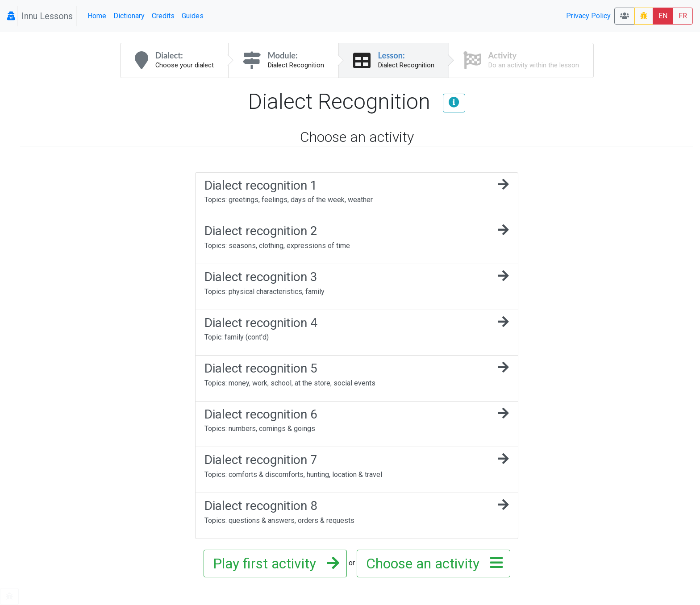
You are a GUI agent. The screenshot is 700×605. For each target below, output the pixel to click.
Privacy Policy (588, 16)
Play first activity (273, 564)
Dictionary (129, 16)
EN (663, 16)
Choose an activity (432, 564)
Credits (163, 16)
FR (683, 16)
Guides (193, 16)
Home (97, 16)
